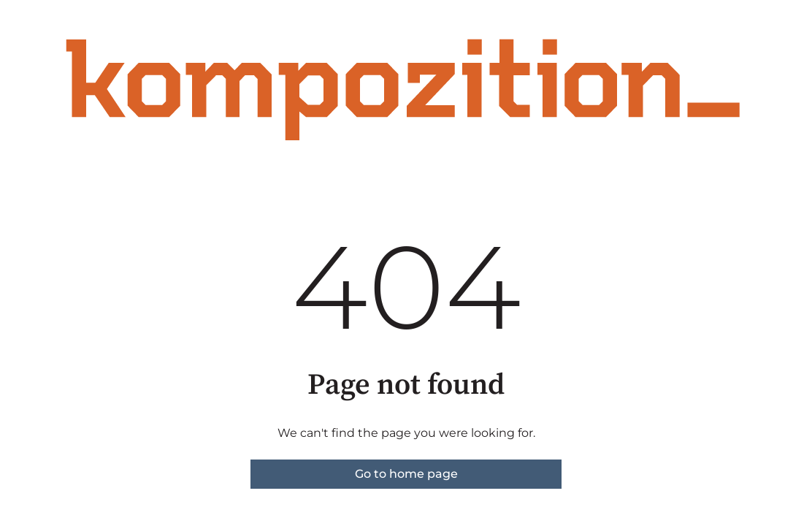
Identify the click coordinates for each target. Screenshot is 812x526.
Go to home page (406, 474)
